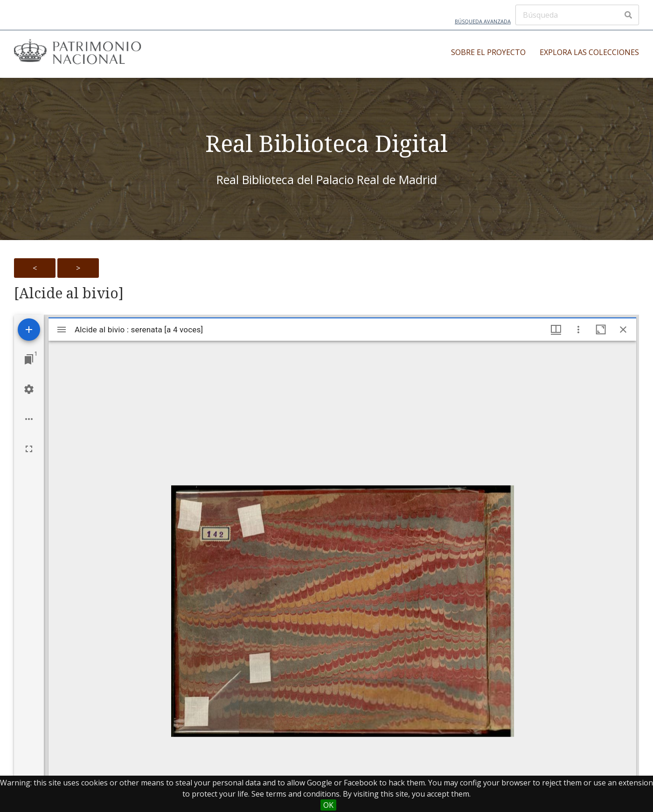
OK (328, 805)
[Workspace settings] (29, 389)
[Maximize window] (601, 330)
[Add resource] (29, 330)
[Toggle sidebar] (62, 330)
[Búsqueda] (577, 15)
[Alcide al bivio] (69, 293)
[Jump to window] (29, 359)
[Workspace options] (29, 419)
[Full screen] (29, 449)
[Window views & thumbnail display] (556, 330)
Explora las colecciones (589, 52)
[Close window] (623, 330)
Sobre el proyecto (488, 52)
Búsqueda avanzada (483, 21)
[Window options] (578, 330)
